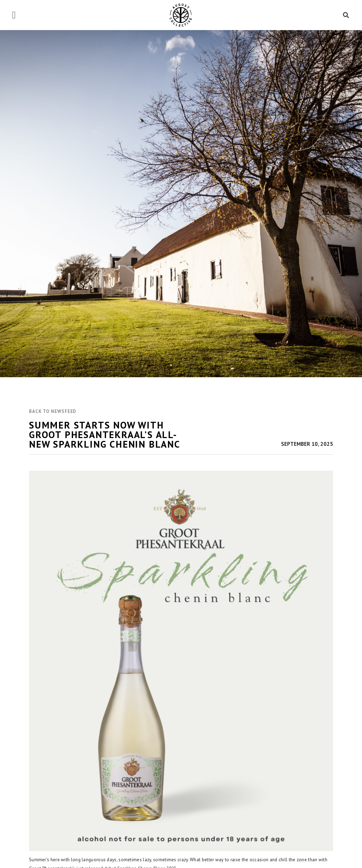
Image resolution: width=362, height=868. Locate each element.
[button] (14, 15)
